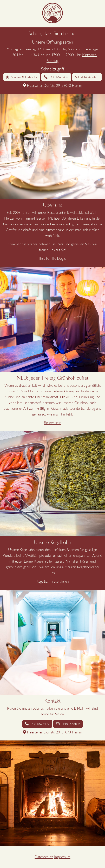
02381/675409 (56, 77)
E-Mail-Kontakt (87, 77)
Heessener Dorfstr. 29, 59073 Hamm (53, 85)
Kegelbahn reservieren (53, 581)
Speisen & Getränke (22, 77)
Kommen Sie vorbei (22, 244)
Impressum (62, 857)
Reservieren (53, 423)
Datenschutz (44, 857)
